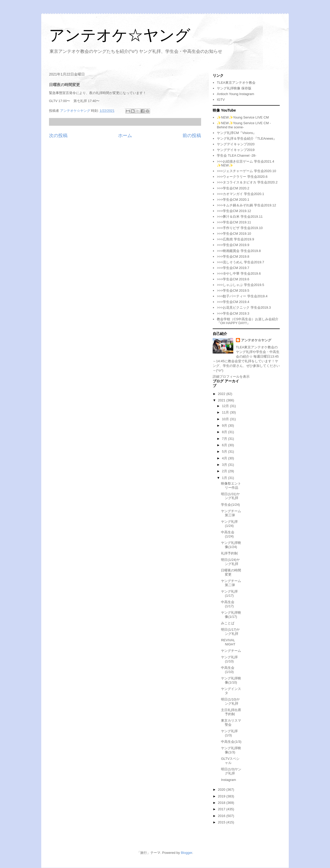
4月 (225, 458)
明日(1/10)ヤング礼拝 (230, 701)
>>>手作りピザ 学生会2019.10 (240, 228)
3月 (225, 465)
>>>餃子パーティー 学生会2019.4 (242, 296)
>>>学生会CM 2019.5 (233, 290)
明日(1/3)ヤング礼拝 (231, 771)
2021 (222, 400)
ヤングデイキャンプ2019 (236, 150)
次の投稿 (58, 136)
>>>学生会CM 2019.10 (234, 234)
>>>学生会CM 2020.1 (233, 200)
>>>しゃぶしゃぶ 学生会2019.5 (240, 285)
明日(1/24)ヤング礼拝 (230, 562)
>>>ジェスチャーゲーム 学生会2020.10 (246, 171)
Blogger (186, 853)
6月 (225, 445)
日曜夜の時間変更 (231, 572)
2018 (222, 803)
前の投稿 (192, 136)
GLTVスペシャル (230, 761)
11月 (226, 412)
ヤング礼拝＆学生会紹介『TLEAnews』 (247, 138)
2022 (222, 394)
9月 (225, 425)
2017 (222, 809)
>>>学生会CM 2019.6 (233, 279)
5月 (225, 452)
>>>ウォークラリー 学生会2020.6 (242, 177)
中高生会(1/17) (228, 604)
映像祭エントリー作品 (231, 486)
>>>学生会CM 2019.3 (233, 313)
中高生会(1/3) (231, 742)
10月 (226, 419)
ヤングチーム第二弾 (231, 583)
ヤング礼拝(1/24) (229, 524)
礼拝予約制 (229, 553)
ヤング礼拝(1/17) (229, 593)
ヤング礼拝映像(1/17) (231, 615)
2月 (225, 471)
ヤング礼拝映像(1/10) (231, 680)
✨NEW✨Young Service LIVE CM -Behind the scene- (244, 125)
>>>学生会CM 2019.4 (233, 302)
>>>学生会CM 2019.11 (234, 222)
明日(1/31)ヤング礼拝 (230, 496)
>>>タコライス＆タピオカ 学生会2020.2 (247, 182)
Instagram (228, 780)
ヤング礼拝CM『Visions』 (237, 133)
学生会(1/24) (230, 505)
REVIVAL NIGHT (228, 642)
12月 (226, 406)
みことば (228, 623)
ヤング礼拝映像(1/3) (231, 750)
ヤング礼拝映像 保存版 (234, 88)
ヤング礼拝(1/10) (229, 659)
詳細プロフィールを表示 (231, 377)
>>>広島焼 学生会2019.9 (235, 239)
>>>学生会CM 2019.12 (234, 211)
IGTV (221, 100)
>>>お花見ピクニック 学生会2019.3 (244, 307)
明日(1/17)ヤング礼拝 (230, 632)
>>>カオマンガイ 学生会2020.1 (240, 194)
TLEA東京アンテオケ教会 (236, 83)
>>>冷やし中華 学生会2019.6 (239, 273)
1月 (225, 478)
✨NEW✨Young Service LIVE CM (243, 117)
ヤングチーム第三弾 (231, 513)
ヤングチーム (231, 651)
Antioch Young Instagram (236, 94)
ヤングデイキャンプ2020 (236, 144)
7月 (225, 439)
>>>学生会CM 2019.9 (233, 245)
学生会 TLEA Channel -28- (237, 155)
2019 (222, 796)
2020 (222, 790)
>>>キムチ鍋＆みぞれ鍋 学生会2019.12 (246, 205)
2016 (222, 816)
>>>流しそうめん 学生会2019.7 (240, 262)
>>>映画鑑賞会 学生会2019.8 (239, 251)
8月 (225, 432)
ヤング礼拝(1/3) (229, 733)
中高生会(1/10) (228, 670)
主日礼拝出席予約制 (231, 712)
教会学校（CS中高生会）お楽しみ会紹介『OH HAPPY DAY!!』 (248, 321)
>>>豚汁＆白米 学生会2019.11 (240, 217)
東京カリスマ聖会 (231, 723)
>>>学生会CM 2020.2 (233, 188)
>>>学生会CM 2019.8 (233, 256)
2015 (222, 822)
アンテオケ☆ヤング (120, 35)
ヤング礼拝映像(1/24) (231, 545)
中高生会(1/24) (228, 534)
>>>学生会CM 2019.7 (233, 268)
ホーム (125, 136)
